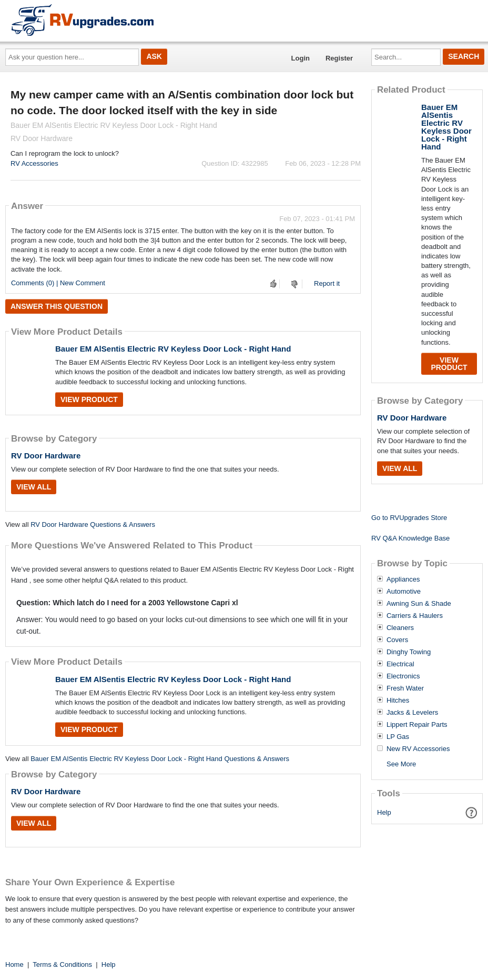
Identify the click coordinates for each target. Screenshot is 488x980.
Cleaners (400, 628)
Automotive (404, 592)
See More (401, 764)
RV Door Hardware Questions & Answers (93, 524)
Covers (397, 640)
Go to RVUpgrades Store (409, 518)
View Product (89, 399)
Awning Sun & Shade (419, 604)
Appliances (403, 579)
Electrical (400, 664)
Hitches (398, 701)
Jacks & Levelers (412, 713)
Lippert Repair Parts (417, 725)
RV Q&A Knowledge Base (410, 538)
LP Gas (398, 737)
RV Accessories (34, 163)
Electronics (403, 676)
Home (14, 964)
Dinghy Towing (409, 652)
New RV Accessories (418, 749)
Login (301, 58)
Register (339, 58)
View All (34, 487)
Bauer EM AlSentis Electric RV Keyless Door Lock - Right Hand (173, 349)
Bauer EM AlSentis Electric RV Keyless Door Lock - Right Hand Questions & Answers (160, 759)
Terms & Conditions (62, 964)
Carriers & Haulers (415, 616)
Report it (327, 283)
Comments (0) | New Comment (58, 283)
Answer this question (57, 306)
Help (384, 812)
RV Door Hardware (46, 456)
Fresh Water (405, 688)
